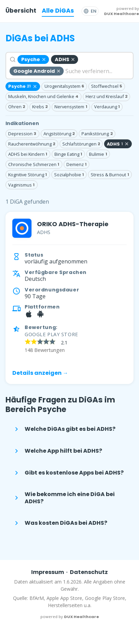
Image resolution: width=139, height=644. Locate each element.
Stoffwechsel (107, 86)
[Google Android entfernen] (37, 71)
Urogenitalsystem (64, 86)
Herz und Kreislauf (106, 96)
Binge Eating (68, 154)
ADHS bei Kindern (28, 154)
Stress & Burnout (110, 175)
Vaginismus (21, 185)
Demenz (77, 164)
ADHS (118, 144)
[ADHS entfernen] (65, 60)
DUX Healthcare (122, 14)
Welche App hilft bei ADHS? (57, 451)
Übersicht (21, 11)
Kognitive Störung (28, 175)
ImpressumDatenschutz (70, 572)
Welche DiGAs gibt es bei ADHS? (64, 429)
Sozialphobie (69, 175)
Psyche (23, 86)
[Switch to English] (90, 11)
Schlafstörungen (81, 144)
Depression (22, 134)
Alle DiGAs (58, 11)
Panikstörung (97, 134)
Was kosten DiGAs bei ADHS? (60, 523)
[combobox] (69, 65)
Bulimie (98, 154)
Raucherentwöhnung (32, 144)
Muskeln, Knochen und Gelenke (43, 96)
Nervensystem (71, 107)
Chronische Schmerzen (34, 164)
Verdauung (107, 107)
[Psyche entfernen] (33, 60)
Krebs (40, 107)
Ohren (17, 107)
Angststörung (59, 134)
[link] (69, 298)
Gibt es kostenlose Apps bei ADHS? (68, 473)
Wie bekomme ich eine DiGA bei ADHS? (64, 498)
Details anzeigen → (40, 373)
